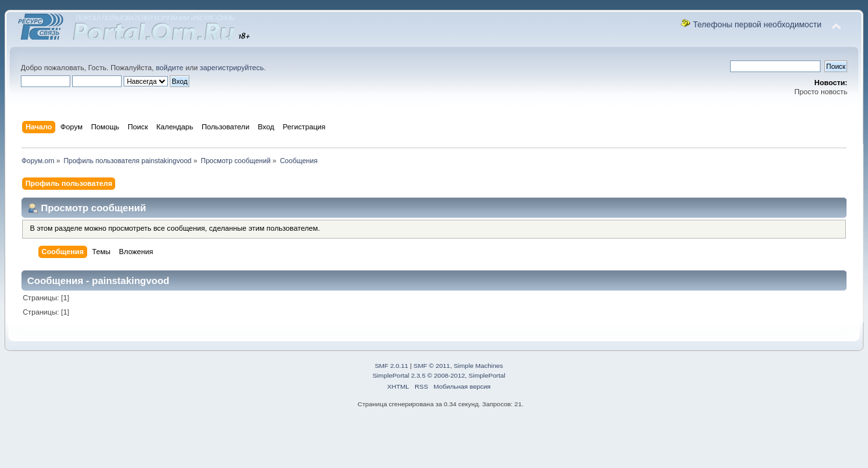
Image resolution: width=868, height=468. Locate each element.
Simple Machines (478, 366)
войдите (169, 68)
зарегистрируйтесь (232, 68)
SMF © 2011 (432, 366)
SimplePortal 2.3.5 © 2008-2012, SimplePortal (439, 375)
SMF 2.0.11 (392, 366)
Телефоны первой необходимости (757, 25)
